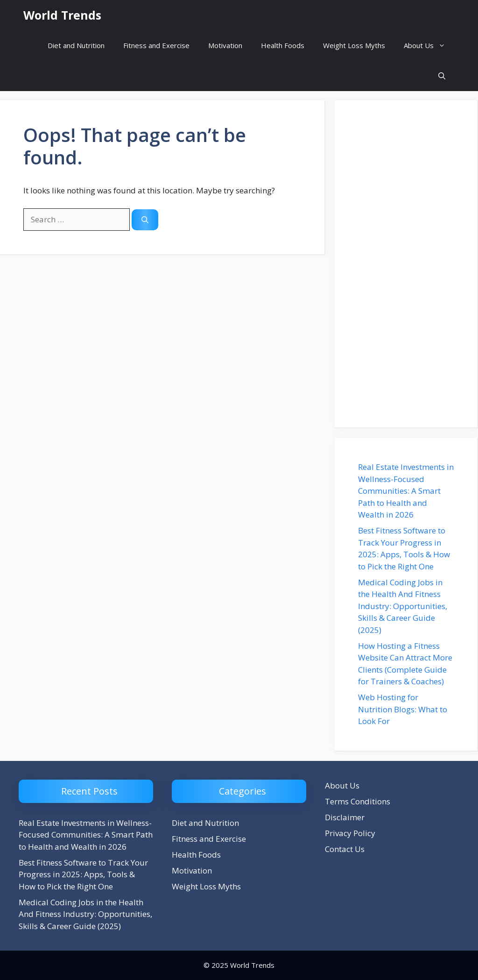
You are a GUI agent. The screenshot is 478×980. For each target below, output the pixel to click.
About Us (429, 46)
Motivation (225, 45)
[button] (442, 76)
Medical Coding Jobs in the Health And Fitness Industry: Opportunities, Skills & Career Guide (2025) (403, 606)
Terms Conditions (358, 801)
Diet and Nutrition (76, 45)
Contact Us (345, 849)
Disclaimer (345, 817)
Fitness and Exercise (156, 45)
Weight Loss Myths (354, 45)
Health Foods (283, 45)
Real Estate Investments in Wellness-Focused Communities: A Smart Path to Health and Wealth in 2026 (406, 491)
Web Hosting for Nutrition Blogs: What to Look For (403, 709)
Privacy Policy (350, 833)
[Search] (145, 220)
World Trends (62, 15)
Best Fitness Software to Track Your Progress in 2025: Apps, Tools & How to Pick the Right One (83, 874)
